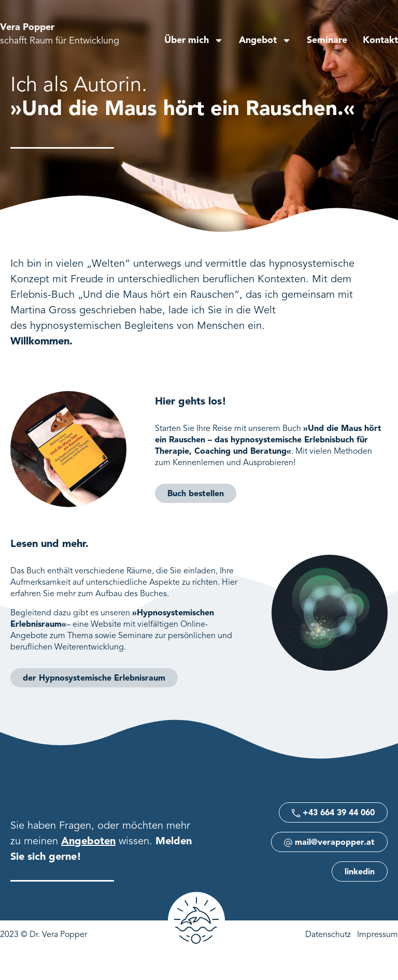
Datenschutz (328, 935)
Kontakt (380, 40)
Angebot (265, 40)
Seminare (327, 40)
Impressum (378, 935)
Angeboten (88, 842)
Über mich (194, 40)
